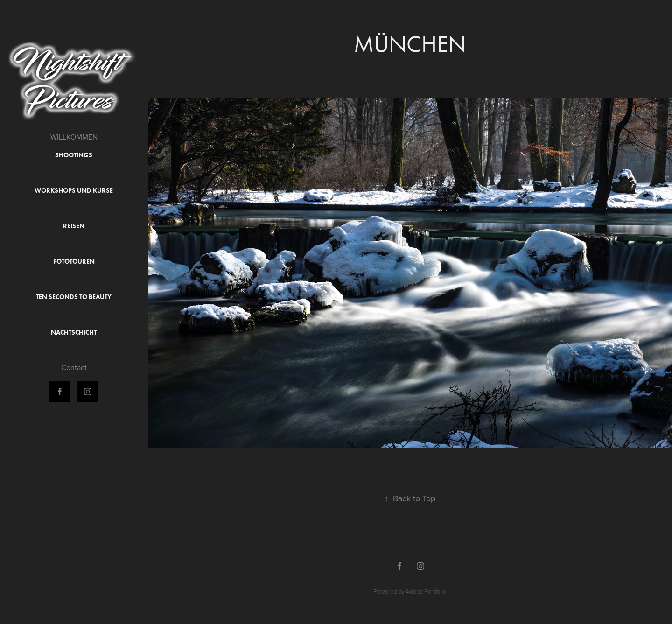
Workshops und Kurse (74, 191)
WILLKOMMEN (74, 137)
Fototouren (74, 262)
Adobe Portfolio (426, 591)
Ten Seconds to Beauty (74, 297)
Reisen (74, 226)
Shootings (74, 155)
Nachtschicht (74, 333)
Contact (74, 367)
